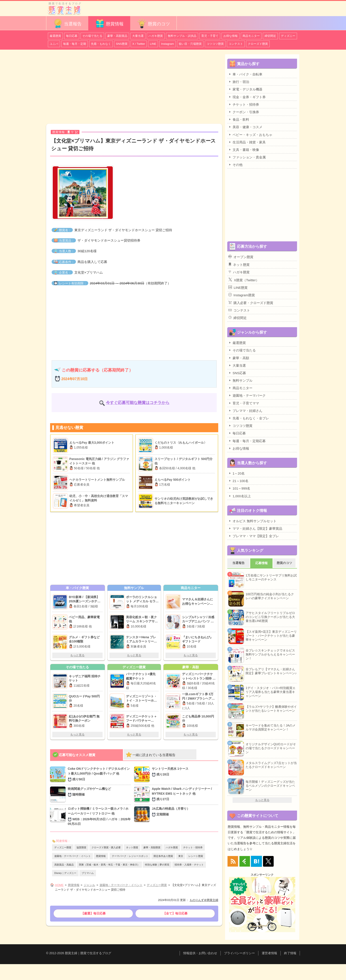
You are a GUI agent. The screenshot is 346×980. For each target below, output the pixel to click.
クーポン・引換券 (244, 112)
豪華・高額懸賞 (152, 847)
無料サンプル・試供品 (182, 36)
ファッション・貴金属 (247, 157)
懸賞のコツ (153, 23)
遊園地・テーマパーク (247, 395)
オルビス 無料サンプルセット (252, 521)
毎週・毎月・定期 (75, 44)
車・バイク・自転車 (245, 74)
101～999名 (239, 488)
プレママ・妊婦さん (245, 411)
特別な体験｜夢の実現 (157, 865)
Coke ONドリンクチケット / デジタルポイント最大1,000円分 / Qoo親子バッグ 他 (99, 774)
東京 (181, 856)
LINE (153, 44)
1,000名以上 (240, 496)
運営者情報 (269, 953)
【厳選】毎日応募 (93, 913)
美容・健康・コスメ (245, 127)
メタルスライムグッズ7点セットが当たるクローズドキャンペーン (271, 765)
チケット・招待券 (193, 847)
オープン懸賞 (241, 257)
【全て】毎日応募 (175, 913)
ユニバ (54, 44)
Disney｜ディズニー (65, 873)
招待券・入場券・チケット (189, 865)
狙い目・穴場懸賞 (190, 44)
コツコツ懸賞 (215, 44)
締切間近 (270, 36)
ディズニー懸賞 (63, 847)
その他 (235, 165)
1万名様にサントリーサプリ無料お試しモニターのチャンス (271, 577)
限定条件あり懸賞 (163, 856)
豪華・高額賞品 (117, 36)
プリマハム (88, 873)
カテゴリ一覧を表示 (287, 6)
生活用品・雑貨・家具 (247, 142)
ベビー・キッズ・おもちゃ (250, 135)
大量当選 (138, 36)
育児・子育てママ (244, 403)
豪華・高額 (239, 358)
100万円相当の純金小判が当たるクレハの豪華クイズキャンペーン (270, 596)
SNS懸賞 (122, 44)
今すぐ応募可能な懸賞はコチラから (138, 403)
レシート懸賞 (196, 856)
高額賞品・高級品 (64, 865)
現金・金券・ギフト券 (247, 97)
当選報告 (67, 23)
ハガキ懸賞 (156, 36)
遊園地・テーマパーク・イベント (72, 856)
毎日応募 (72, 36)
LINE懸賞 (238, 287)
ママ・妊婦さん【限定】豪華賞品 (255, 528)
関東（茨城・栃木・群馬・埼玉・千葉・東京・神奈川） (109, 865)
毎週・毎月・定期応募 (247, 441)
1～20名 (237, 473)
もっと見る (77, 655)
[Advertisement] (134, 87)
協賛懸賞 (81, 847)
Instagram (167, 44)
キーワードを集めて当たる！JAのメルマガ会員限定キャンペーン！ (271, 727)
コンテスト (236, 44)
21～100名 (238, 481)
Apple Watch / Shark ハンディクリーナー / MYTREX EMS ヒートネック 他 (185, 794)
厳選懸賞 (55, 36)
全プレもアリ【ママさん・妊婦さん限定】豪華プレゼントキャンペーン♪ (271, 671)
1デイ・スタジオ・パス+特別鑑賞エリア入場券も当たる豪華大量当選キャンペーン (271, 692)
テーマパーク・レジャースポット (130, 856)
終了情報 (290, 953)
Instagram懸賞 (242, 295)
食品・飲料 (239, 119)
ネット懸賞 (132, 847)
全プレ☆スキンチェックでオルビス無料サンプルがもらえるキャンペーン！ (270, 654)
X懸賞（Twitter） (244, 280)
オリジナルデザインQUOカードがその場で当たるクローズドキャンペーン (271, 748)
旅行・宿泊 (239, 82)
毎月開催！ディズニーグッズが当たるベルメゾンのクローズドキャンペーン (270, 786)
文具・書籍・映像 (244, 150)
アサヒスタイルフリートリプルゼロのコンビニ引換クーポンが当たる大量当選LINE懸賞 (270, 617)
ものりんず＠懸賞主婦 (204, 900)
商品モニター (251, 36)
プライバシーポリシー (239, 953)
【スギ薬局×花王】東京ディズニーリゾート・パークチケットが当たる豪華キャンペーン (271, 636)
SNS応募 (237, 373)
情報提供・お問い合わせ (200, 953)
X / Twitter (139, 44)
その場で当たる (92, 36)
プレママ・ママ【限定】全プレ (254, 536)
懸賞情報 (109, 23)
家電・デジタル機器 (245, 89)
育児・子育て (210, 36)
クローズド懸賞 (258, 44)
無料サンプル (240, 380)
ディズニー (288, 36)
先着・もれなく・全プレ (249, 418)
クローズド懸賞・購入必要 (106, 847)
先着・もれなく (101, 44)
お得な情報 (230, 36)
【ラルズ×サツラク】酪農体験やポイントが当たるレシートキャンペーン (271, 709)
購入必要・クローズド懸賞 (251, 303)
